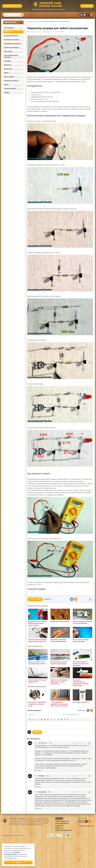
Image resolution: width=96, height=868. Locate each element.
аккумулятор (52, 495)
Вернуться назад (35, 599)
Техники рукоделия (10, 88)
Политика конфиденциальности (64, 830)
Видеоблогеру (59, 826)
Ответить (39, 770)
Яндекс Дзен (59, 819)
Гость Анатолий (43, 743)
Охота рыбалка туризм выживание (11, 56)
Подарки (7, 92)
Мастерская (8, 65)
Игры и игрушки (9, 77)
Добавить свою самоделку (62, 821)
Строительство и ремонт (11, 40)
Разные (6, 84)
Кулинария (7, 61)
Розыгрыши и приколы (11, 81)
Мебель (6, 73)
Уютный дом (8, 69)
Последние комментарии (62, 823)
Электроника (8, 32)
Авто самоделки (9, 28)
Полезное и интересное (11, 47)
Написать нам (59, 828)
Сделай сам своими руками (48, 4)
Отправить (37, 732)
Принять (18, 862)
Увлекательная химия (11, 36)
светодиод (83, 745)
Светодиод (35, 95)
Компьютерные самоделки (12, 43)
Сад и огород (8, 51)
